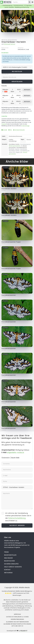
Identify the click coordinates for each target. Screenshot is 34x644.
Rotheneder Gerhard (10, 44)
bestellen (27, 90)
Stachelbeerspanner (25, 144)
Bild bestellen (17, 71)
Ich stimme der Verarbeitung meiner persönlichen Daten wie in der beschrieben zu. (18, 517)
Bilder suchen (9, 561)
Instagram (8, 573)
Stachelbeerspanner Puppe (11, 242)
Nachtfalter (12, 149)
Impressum (17, 614)
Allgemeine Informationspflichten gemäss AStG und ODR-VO (17, 625)
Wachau (29, 139)
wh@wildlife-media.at (16, 452)
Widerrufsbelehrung (17, 619)
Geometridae (23, 149)
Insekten (11, 139)
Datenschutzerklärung (17, 518)
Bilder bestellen (10, 555)
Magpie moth (19, 152)
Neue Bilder (8, 558)
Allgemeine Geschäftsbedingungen (17, 622)
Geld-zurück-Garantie (13, 567)
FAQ (10, 130)
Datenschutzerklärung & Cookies (17, 617)
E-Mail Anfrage (25, 126)
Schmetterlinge (13, 141)
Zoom (30, 12)
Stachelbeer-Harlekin (14, 42)
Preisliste (4, 124)
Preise (6, 552)
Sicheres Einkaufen (19, 130)
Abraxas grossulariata (9, 40)
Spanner (17, 149)
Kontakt (4, 130)
